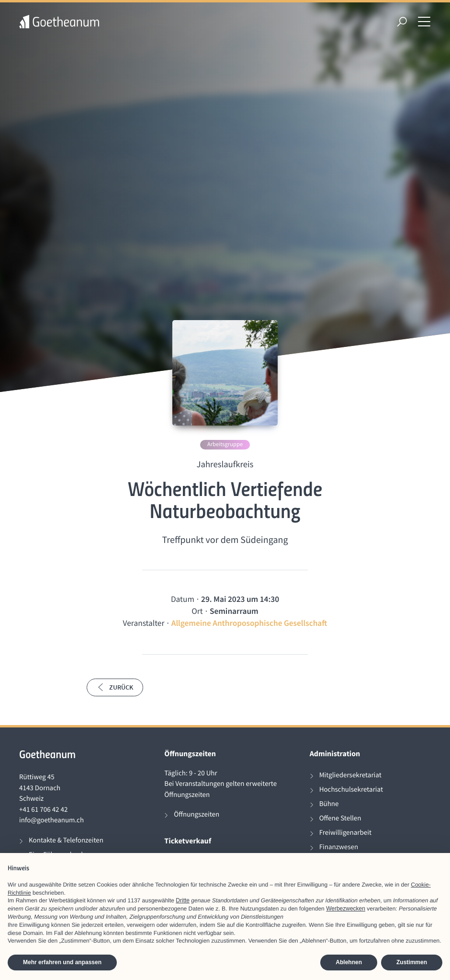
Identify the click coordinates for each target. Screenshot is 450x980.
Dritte (183, 900)
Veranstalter (144, 623)
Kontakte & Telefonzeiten (66, 840)
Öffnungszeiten (197, 814)
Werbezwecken (346, 909)
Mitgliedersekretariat (350, 775)
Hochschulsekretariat (351, 790)
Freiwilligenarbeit (345, 833)
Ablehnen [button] (349, 962)
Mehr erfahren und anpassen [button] (62, 962)
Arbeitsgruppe (225, 444)
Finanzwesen (339, 847)
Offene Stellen (340, 818)
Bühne (329, 804)
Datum (183, 599)
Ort (197, 611)
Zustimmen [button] (412, 962)
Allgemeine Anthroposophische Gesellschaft (249, 623)
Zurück (115, 687)
